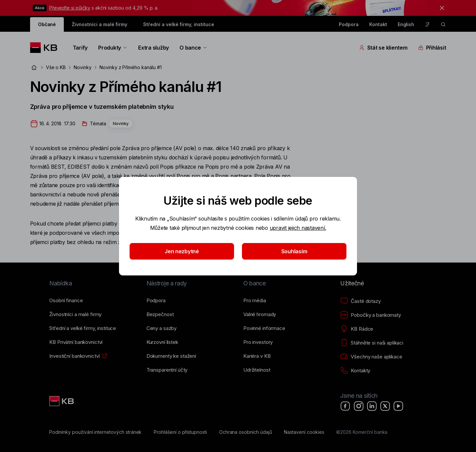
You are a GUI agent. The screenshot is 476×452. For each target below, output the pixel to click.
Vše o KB (56, 67)
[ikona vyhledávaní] (443, 24)
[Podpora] (156, 301)
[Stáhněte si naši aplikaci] (372, 343)
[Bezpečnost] (160, 314)
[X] (385, 406)
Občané (47, 24)
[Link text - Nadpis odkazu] (62, 401)
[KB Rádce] (357, 329)
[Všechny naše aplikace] (371, 357)
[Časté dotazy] (360, 301)
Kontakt (378, 24)
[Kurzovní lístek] (162, 342)
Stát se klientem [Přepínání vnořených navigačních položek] (383, 48)
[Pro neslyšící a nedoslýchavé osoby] (427, 24)
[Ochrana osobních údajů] (246, 432)
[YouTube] (398, 406)
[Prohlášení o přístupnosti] (180, 432)
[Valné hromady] (260, 314)
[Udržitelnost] (257, 370)
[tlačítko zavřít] (440, 8)
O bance (194, 48)
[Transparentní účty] (167, 370)
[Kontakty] (355, 371)
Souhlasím (294, 251)
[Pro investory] (258, 342)
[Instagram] (359, 406)
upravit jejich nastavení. (298, 228)
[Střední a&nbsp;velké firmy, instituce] (83, 328)
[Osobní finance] (66, 301)
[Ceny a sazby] (161, 328)
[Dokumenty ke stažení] (171, 356)
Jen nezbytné (182, 251)
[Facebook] (345, 406)
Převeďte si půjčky (70, 8)
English (406, 24)
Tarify (80, 48)
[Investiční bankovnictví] (74, 356)
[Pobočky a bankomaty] (371, 315)
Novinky (83, 67)
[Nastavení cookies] (304, 432)
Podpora (349, 24)
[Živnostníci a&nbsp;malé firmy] (75, 314)
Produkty (113, 48)
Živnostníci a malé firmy (99, 24)
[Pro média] (255, 301)
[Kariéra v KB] (257, 356)
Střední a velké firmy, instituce (178, 24)
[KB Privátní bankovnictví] (76, 342)
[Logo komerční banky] (46, 48)
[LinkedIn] (372, 406)
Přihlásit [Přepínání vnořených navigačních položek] (432, 48)
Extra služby (154, 48)
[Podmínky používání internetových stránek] (95, 432)
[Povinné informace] (264, 328)
